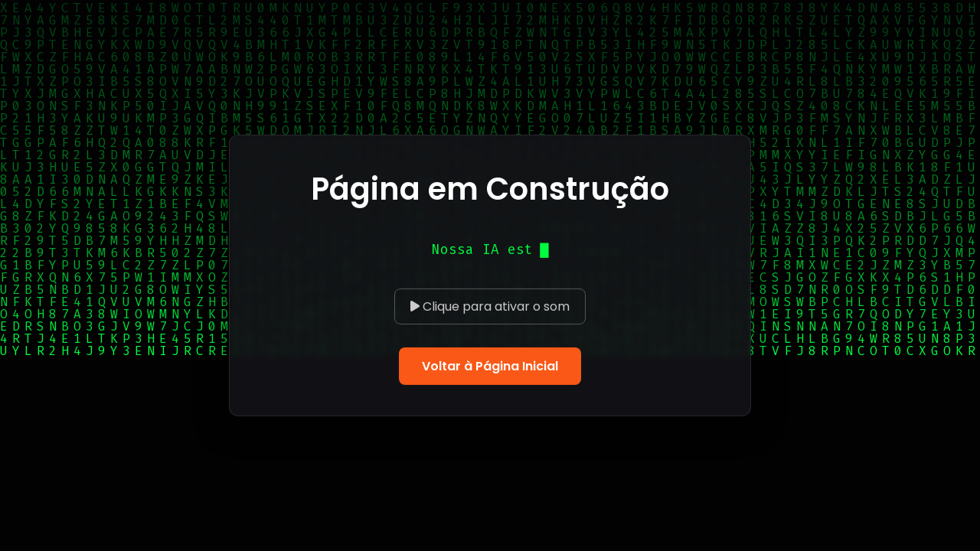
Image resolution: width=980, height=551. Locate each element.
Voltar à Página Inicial (490, 366)
